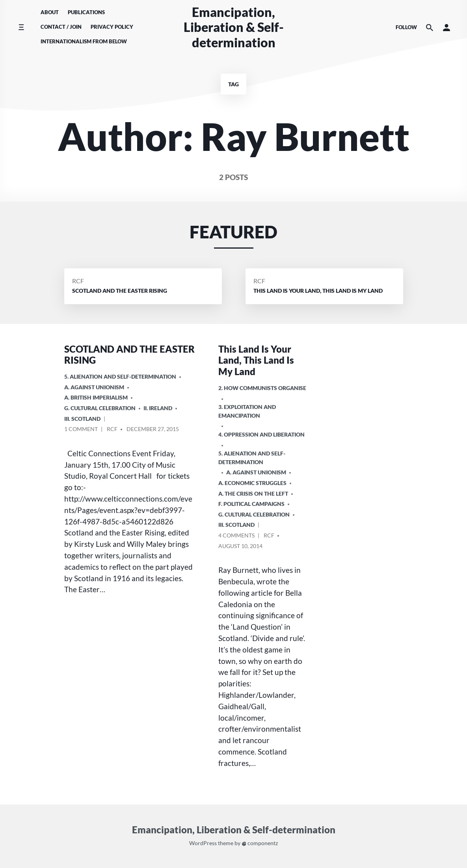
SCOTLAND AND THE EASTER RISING (129, 355)
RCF (78, 281)
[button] (447, 27)
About (50, 12)
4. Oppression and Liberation (261, 434)
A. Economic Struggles (252, 483)
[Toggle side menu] (21, 27)
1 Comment (81, 430)
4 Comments (236, 536)
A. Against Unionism (94, 387)
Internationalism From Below (84, 41)
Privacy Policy (112, 27)
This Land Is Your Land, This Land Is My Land (256, 360)
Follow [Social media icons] (406, 27)
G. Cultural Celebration (100, 408)
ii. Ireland (158, 408)
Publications (86, 12)
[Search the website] (430, 27)
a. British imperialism (96, 397)
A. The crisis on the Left (253, 493)
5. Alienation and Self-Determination (120, 376)
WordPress (203, 843)
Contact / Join (61, 27)
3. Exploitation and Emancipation (247, 411)
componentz (260, 843)
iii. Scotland (82, 419)
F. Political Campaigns (251, 504)
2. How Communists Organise (262, 388)
